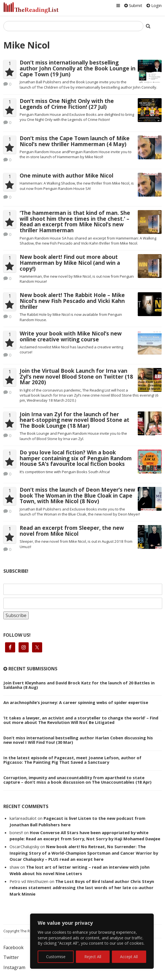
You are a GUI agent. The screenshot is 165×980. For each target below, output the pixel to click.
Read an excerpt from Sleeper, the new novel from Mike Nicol (72, 531)
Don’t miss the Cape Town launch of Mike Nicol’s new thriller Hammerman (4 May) (75, 141)
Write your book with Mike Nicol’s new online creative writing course (71, 336)
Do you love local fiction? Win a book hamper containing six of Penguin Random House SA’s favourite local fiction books (76, 458)
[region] (92, 941)
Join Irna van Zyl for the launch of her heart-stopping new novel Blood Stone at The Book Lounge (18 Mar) (74, 420)
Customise (56, 957)
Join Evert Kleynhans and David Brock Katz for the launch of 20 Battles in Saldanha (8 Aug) (79, 685)
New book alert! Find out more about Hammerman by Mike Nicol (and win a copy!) (70, 263)
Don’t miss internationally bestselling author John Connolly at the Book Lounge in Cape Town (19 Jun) (78, 68)
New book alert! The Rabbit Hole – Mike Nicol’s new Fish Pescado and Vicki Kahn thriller (72, 301)
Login (154, 5)
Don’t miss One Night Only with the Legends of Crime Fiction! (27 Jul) (67, 104)
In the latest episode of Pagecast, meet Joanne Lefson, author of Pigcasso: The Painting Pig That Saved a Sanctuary (72, 760)
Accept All (129, 957)
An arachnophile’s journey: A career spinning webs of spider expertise (76, 702)
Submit (133, 5)
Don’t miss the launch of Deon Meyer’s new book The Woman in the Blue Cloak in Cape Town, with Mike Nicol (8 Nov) (77, 496)
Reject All (93, 957)
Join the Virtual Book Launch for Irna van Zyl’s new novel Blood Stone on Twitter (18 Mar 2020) (76, 377)
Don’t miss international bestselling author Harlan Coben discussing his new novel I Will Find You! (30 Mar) (78, 740)
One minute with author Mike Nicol (66, 176)
